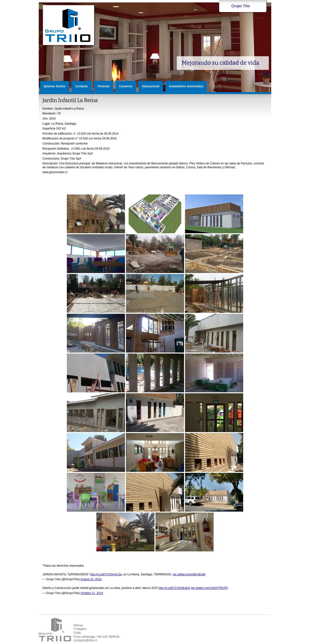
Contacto (82, 86)
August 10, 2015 (91, 579)
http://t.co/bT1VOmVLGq (106, 574)
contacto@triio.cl (85, 640)
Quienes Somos (55, 86)
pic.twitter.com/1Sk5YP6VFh (209, 588)
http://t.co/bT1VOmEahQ (174, 588)
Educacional (151, 86)
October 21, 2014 (92, 593)
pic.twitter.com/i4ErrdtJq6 (189, 574)
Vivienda (104, 86)
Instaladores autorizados (186, 86)
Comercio (126, 86)
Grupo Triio (69, 25)
